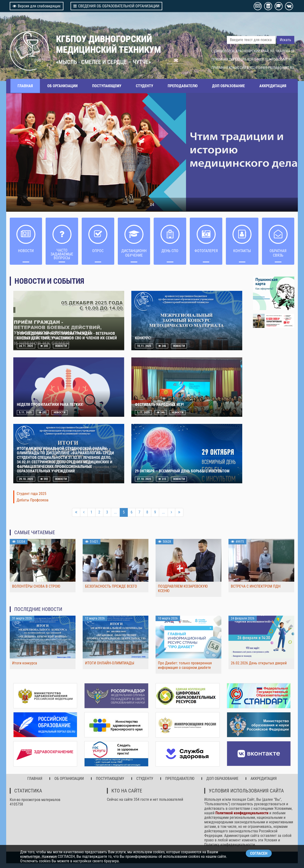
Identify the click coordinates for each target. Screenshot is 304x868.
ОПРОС (98, 251)
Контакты (242, 251)
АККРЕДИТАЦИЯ (273, 86)
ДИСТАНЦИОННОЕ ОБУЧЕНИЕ (134, 253)
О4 (152, 205)
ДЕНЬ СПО (170, 251)
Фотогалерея (206, 251)
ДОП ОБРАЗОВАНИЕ (228, 86)
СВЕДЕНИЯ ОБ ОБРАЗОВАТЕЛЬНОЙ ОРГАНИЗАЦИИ (116, 6)
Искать (285, 40)
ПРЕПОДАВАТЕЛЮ (183, 86)
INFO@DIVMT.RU (280, 59)
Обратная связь (278, 253)
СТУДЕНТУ (145, 86)
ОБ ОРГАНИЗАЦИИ (62, 86)
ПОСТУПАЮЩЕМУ (107, 86)
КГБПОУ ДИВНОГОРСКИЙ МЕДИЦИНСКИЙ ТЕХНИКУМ (109, 44)
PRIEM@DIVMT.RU (281, 68)
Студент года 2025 (31, 494)
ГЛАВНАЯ (25, 86)
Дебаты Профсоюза (33, 500)
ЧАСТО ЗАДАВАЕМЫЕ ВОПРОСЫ (62, 254)
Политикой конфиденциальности (242, 813)
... (115, 512)
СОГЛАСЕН (259, 853)
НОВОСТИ (26, 251)
